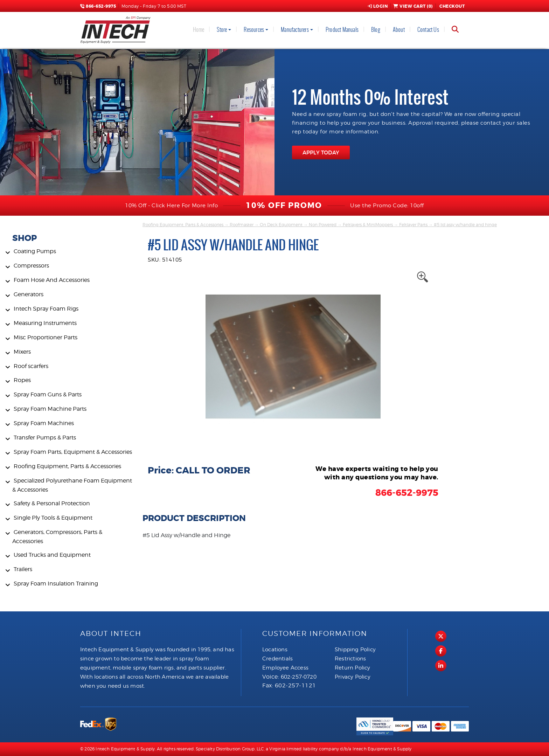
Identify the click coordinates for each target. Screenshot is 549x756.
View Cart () (413, 6)
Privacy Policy (353, 677)
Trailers (23, 569)
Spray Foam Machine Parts (50, 409)
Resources (254, 30)
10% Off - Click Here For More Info (171, 206)
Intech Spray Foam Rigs (46, 309)
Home (199, 30)
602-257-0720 (299, 677)
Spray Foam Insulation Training (56, 584)
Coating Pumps (35, 251)
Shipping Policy (355, 650)
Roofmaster (242, 225)
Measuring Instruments (45, 323)
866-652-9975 (98, 6)
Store (222, 30)
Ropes (22, 380)
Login (378, 6)
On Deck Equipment (281, 225)
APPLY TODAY (321, 152)
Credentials (277, 659)
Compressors (31, 266)
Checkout (452, 6)
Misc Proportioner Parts (46, 337)
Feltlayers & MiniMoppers (368, 225)
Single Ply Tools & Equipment (53, 518)
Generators (29, 294)
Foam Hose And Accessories (52, 280)
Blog (376, 30)
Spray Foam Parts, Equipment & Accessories (73, 452)
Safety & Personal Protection (52, 503)
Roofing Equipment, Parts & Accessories (67, 466)
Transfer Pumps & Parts (45, 438)
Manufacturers (295, 30)
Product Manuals (342, 30)
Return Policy (353, 668)
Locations (275, 650)
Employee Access (285, 668)
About (399, 30)
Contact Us (428, 30)
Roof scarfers (31, 366)
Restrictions (350, 659)
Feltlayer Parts (413, 225)
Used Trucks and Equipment (52, 555)
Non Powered (323, 225)
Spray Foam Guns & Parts (48, 394)
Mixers (22, 352)
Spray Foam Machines (44, 423)
